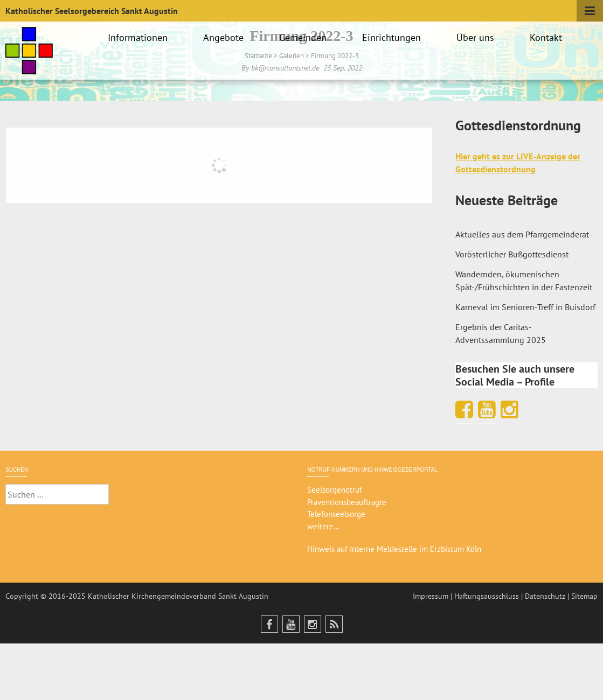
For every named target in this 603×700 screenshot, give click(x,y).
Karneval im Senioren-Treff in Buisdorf (525, 307)
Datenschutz (545, 596)
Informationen (139, 37)
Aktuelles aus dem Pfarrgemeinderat (522, 234)
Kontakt (547, 37)
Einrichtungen (393, 37)
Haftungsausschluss (487, 596)
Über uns (477, 37)
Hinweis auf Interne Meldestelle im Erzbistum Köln (394, 549)
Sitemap (584, 596)
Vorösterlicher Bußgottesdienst (512, 254)
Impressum (431, 596)
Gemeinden (304, 37)
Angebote (225, 37)
